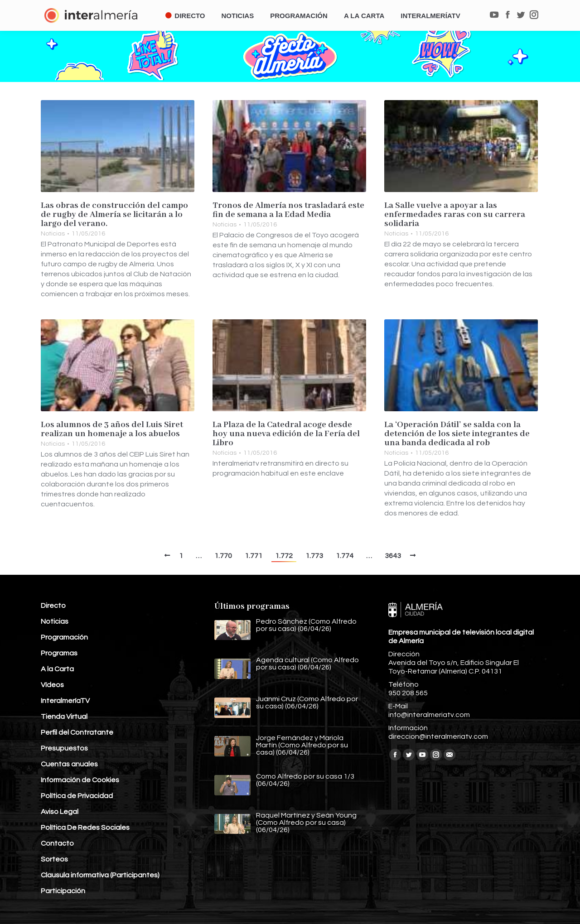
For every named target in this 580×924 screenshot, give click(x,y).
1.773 (314, 556)
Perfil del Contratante (77, 732)
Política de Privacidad (77, 796)
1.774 (345, 556)
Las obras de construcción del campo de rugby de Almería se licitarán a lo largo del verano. (114, 215)
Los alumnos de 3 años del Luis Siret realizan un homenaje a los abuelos (112, 429)
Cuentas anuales (69, 764)
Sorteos (54, 859)
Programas (59, 653)
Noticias (53, 234)
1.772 (284, 556)
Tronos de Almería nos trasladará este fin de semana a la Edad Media (288, 210)
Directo (53, 606)
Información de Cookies (80, 780)
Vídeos (52, 685)
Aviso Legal (60, 812)
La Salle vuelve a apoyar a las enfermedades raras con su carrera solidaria (455, 215)
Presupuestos (64, 748)
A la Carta (57, 669)
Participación (63, 891)
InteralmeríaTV (65, 701)
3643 (393, 556)
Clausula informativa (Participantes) (100, 875)
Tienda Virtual (64, 717)
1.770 (223, 556)
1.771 (254, 556)
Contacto (57, 843)
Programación (64, 637)
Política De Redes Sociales (85, 828)
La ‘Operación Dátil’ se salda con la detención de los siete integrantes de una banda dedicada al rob (457, 434)
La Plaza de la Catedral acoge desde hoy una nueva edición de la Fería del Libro (286, 434)
